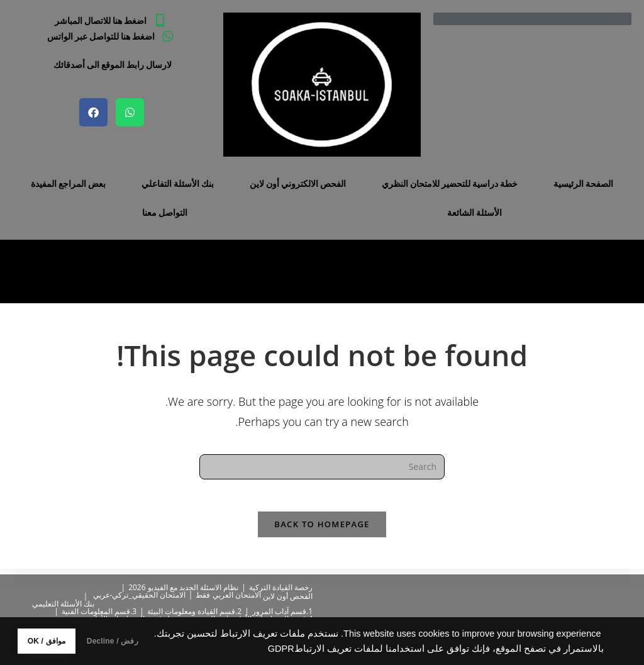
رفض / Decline (150, 641)
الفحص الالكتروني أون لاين (298, 183)
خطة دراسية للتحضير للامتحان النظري (450, 183)
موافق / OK (59, 641)
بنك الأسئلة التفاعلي (178, 183)
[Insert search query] (322, 467)
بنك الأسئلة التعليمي (63, 604)
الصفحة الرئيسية (583, 183)
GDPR (215, 649)
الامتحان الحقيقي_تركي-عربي (139, 595)
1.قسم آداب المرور (282, 611)
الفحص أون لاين (288, 596)
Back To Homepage (322, 530)
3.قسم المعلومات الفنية (99, 611)
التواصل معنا (165, 212)
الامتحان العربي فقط (228, 595)
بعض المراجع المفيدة (68, 183)
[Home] (105, 272)
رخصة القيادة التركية (281, 587)
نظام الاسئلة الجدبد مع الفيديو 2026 (183, 587)
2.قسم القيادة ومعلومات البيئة (194, 611)
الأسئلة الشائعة (475, 212)
